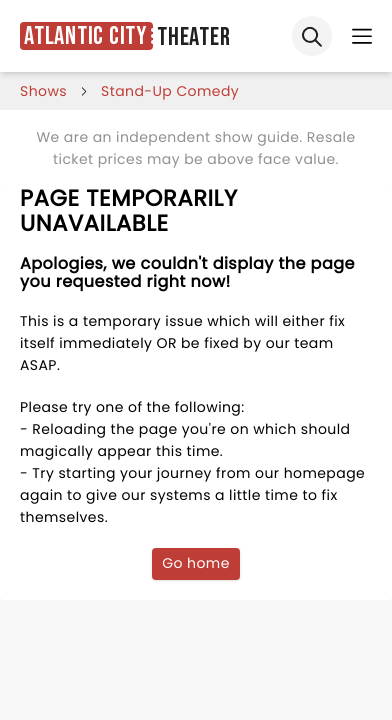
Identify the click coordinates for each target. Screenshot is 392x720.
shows (43, 91)
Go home (196, 563)
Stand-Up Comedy (170, 91)
